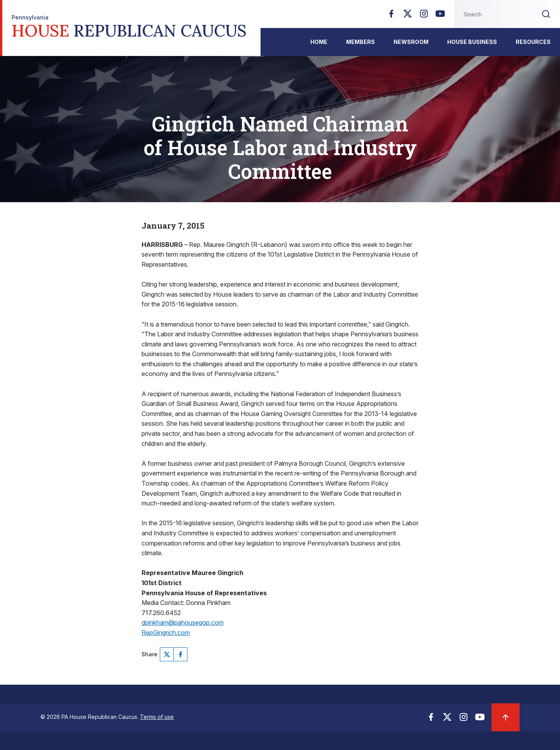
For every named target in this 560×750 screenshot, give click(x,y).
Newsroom (411, 42)
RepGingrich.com (166, 633)
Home (319, 42)
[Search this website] (493, 14)
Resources (533, 42)
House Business (472, 42)
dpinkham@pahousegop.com (183, 622)
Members (360, 42)
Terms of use (157, 717)
